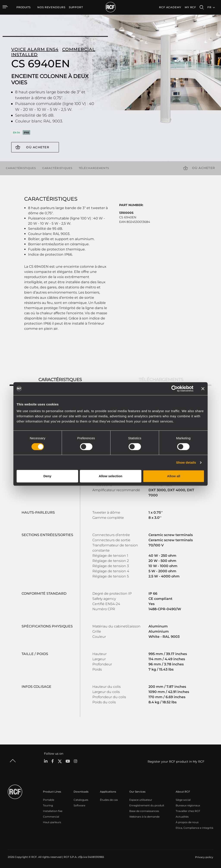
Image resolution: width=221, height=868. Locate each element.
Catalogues (81, 800)
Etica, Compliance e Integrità (194, 828)
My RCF (190, 7)
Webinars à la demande (144, 817)
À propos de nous (187, 822)
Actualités (182, 817)
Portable (49, 800)
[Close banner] (203, 389)
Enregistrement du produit (147, 805)
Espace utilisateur (141, 800)
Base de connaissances (144, 811)
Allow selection (110, 476)
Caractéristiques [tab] (60, 380)
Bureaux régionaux (188, 805)
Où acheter (38, 147)
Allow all (174, 476)
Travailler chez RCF (188, 811)
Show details (186, 462)
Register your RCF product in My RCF (176, 762)
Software (79, 805)
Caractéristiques (21, 168)
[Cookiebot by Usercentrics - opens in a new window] (174, 389)
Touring (48, 805)
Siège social (183, 800)
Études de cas (109, 800)
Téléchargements (94, 168)
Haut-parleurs (52, 822)
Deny (47, 476)
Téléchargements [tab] (161, 380)
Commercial (51, 817)
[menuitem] (51, 7)
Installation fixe (53, 811)
